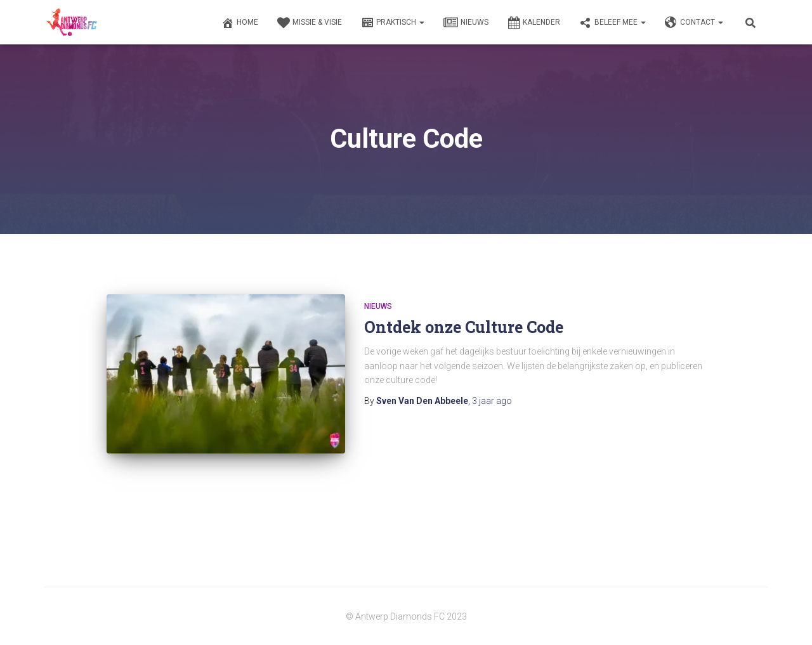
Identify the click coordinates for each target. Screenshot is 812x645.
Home (240, 23)
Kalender (534, 23)
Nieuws (466, 23)
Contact (694, 23)
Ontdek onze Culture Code (464, 327)
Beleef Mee (612, 23)
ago (492, 401)
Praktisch (393, 23)
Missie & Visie (310, 23)
